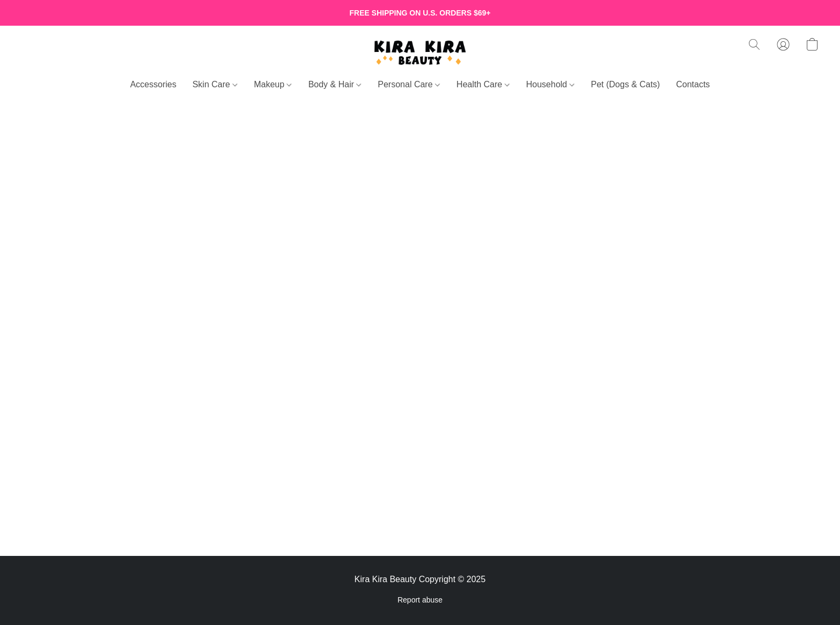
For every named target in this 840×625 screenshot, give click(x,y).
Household (550, 84)
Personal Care (409, 84)
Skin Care (215, 84)
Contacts (693, 84)
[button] (420, 52)
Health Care (483, 84)
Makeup (273, 84)
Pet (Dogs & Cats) (625, 84)
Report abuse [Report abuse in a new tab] (420, 600)
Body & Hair (335, 84)
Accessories (153, 84)
